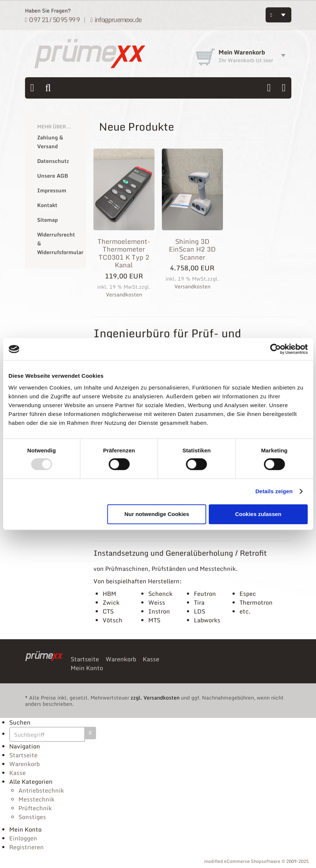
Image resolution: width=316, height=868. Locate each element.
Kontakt (47, 205)
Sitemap (47, 220)
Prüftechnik (35, 808)
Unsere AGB (53, 176)
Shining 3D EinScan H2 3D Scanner (192, 249)
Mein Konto (87, 668)
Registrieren (26, 847)
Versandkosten (124, 294)
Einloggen (23, 838)
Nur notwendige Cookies (157, 514)
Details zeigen (274, 491)
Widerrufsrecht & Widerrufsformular (58, 243)
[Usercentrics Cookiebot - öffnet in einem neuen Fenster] (275, 349)
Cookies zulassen (258, 514)
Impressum (52, 190)
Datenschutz (53, 161)
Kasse (151, 659)
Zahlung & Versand (50, 142)
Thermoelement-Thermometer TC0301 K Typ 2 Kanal (124, 253)
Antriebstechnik (41, 790)
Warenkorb (121, 659)
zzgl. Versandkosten (155, 698)
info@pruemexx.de (116, 19)
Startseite (85, 659)
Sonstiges (32, 817)
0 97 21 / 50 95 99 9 (52, 19)
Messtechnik (36, 799)
